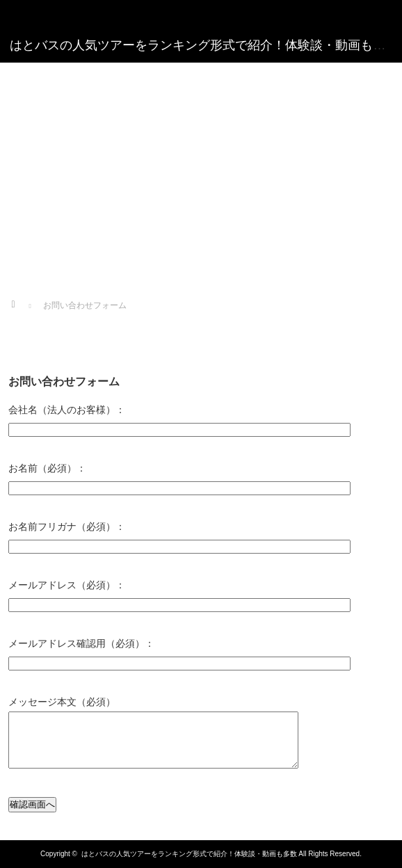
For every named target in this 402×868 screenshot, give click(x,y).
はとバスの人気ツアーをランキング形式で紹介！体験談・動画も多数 (189, 854)
